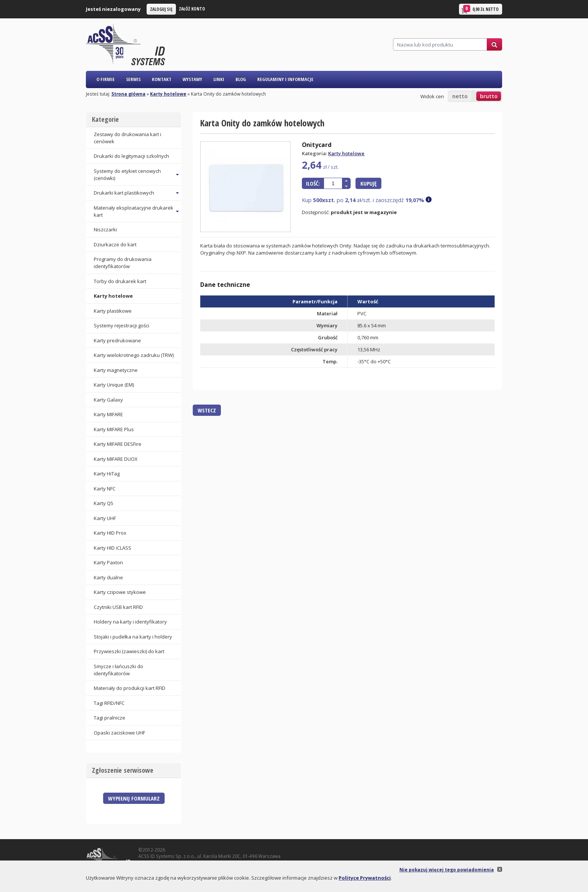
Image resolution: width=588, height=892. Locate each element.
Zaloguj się (161, 9)
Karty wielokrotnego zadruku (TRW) (134, 355)
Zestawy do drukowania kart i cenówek (127, 138)
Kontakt (162, 79)
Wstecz (207, 410)
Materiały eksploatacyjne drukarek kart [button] (133, 211)
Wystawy (192, 79)
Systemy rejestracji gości (121, 325)
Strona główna (128, 94)
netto (460, 96)
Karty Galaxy (108, 400)
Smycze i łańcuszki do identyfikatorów (118, 670)
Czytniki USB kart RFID (118, 607)
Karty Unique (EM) (114, 385)
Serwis (133, 79)
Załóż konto (192, 9)
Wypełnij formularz (134, 798)
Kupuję (368, 183)
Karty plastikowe (113, 311)
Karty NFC (105, 489)
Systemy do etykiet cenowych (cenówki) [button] (127, 175)
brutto (489, 96)
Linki (219, 79)
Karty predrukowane (117, 340)
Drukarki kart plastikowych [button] (124, 193)
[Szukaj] (440, 44)
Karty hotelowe (168, 94)
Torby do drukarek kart (120, 281)
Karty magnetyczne (116, 370)
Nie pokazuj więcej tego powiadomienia (447, 870)
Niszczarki (105, 229)
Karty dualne (108, 577)
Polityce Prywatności (365, 878)
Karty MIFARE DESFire (118, 444)
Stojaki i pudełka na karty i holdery (133, 637)
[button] (346, 181)
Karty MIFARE (108, 414)
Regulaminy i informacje (285, 79)
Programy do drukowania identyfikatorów (123, 263)
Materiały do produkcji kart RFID (130, 688)
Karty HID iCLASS (112, 548)
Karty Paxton (108, 562)
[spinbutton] (333, 183)
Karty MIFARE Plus (114, 429)
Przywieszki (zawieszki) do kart (129, 651)
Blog (241, 79)
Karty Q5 (103, 503)
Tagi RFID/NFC (109, 703)
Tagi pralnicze (109, 718)
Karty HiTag (107, 474)
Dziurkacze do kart (115, 244)
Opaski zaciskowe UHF (119, 733)
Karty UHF (105, 518)
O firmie (106, 79)
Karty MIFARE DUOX (116, 459)
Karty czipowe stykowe (120, 592)
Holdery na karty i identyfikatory (130, 622)
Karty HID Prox (110, 533)
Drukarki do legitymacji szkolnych (131, 156)
